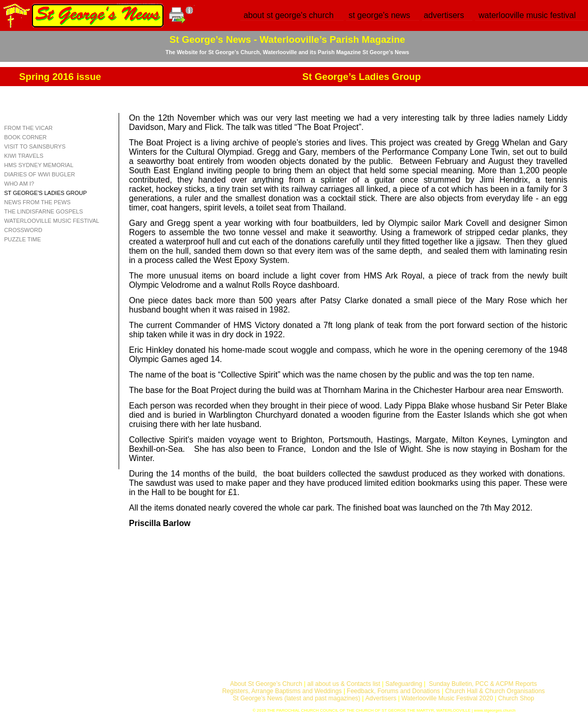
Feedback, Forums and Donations (393, 691)
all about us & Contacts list (344, 684)
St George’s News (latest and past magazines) (296, 698)
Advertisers (381, 698)
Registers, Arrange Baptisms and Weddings (282, 691)
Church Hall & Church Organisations (495, 691)
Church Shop (516, 698)
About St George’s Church (266, 684)
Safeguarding (404, 684)
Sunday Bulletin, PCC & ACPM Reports (483, 684)
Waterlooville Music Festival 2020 (448, 698)
